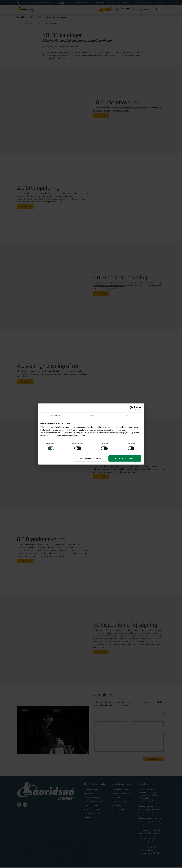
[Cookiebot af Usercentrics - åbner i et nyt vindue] (131, 408)
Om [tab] (127, 416)
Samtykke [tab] (55, 416)
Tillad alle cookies (125, 458)
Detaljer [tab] (91, 416)
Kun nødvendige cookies (91, 458)
